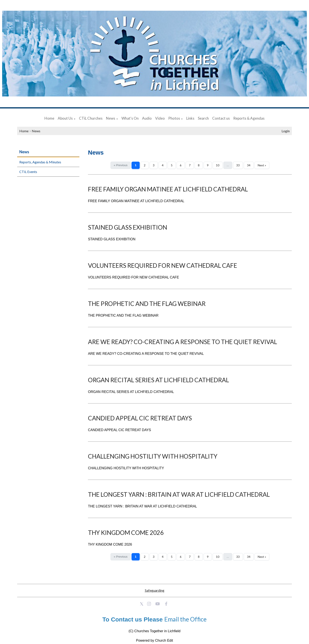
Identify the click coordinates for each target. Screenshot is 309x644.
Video (160, 118)
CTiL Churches (91, 118)
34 (249, 165)
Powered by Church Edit (155, 640)
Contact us (221, 118)
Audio (147, 118)
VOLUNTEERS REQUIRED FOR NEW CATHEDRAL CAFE (163, 265)
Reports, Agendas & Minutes (40, 162)
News (111, 118)
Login (286, 131)
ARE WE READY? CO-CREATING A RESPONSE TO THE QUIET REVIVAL (183, 342)
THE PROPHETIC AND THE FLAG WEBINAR (147, 304)
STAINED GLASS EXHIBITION (128, 227)
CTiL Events (28, 172)
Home (49, 118)
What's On (130, 118)
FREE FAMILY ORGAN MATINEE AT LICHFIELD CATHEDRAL (168, 189)
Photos (174, 118)
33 (238, 165)
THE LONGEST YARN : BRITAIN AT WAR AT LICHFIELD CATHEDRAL (179, 494)
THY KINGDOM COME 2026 (126, 533)
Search (203, 118)
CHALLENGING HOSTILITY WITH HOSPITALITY (153, 456)
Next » (262, 165)
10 (218, 165)
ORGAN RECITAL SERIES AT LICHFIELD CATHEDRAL (158, 380)
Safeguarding (155, 590)
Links (190, 118)
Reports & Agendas (249, 118)
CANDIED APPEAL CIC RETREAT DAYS (140, 418)
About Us (65, 118)
